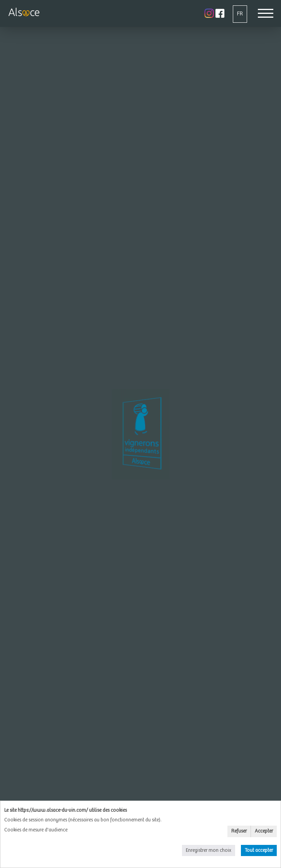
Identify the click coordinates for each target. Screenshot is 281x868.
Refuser (239, 831)
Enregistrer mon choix (209, 850)
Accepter (264, 831)
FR (240, 14)
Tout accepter (259, 850)
